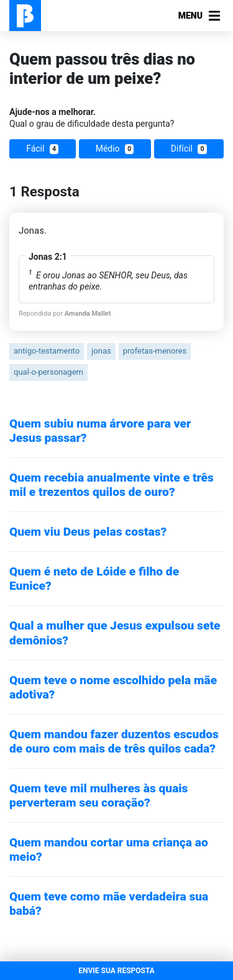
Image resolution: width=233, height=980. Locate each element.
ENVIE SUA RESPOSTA (116, 971)
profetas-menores (155, 351)
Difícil (189, 149)
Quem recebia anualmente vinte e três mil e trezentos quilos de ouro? (112, 485)
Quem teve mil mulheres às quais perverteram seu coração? (98, 795)
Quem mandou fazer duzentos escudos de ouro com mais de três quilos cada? (114, 741)
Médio (115, 149)
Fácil (42, 149)
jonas (101, 351)
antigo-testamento (47, 351)
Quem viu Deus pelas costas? (88, 532)
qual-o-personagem (48, 372)
